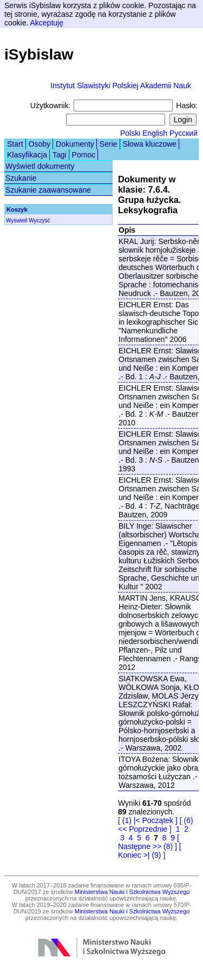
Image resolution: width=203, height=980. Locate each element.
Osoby (40, 144)
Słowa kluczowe (150, 144)
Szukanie (21, 178)
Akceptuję (46, 23)
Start (15, 144)
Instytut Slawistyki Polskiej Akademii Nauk (121, 85)
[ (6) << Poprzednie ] (156, 825)
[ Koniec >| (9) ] (150, 851)
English (155, 133)
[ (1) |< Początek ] (148, 820)
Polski (130, 133)
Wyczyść (39, 221)
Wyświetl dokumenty (40, 166)
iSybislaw (39, 54)
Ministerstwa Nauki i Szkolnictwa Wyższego (132, 892)
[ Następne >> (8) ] (149, 842)
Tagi (60, 155)
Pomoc (84, 155)
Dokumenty (75, 144)
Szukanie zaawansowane (48, 190)
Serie (109, 144)
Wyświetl (17, 221)
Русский (184, 133)
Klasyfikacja (27, 155)
